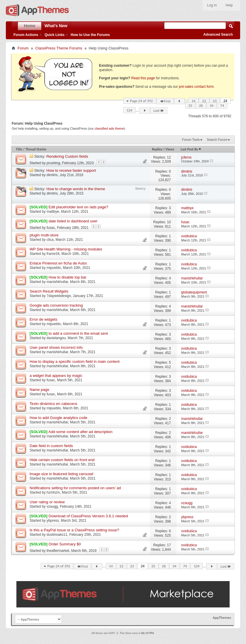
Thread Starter (36, 149)
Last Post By (191, 149)
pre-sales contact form (196, 87)
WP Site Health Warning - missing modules (66, 249)
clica (50, 240)
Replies (157, 149)
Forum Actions (26, 35)
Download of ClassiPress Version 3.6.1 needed (88, 516)
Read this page (143, 78)
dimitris (52, 175)
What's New (56, 26)
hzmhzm (53, 492)
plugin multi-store (44, 235)
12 (169, 157)
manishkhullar (57, 282)
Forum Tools (191, 140)
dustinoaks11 (57, 535)
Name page (39, 390)
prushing (53, 163)
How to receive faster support (71, 170)
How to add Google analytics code (58, 418)
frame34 (53, 254)
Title (19, 149)
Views (170, 149)
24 (225, 101)
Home (30, 26)
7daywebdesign (59, 296)
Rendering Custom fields (67, 156)
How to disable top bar (68, 277)
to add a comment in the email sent (78, 333)
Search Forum (217, 140)
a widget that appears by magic (56, 376)
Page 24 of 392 (141, 101)
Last (159, 110)
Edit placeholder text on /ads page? (78, 207)
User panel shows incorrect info (56, 347)
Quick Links (54, 35)
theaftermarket (58, 551)
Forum (23, 48)
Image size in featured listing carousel (61, 474)
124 (129, 110)
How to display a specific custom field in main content (75, 362)
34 (212, 105)
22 (204, 101)
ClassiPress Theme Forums (59, 48)
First (165, 101)
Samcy (140, 188)
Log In (212, 5)
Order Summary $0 (65, 544)
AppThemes (222, 618)
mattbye (53, 212)
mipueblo (54, 268)
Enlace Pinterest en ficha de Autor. (59, 263)
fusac (51, 228)
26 (201, 105)
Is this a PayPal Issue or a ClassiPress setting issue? (74, 530)
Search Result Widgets (49, 291)
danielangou (56, 338)
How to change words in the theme (76, 189)
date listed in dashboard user (73, 221)
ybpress (53, 521)
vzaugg (52, 506)
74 (222, 105)
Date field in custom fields (51, 446)
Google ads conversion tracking (56, 305)
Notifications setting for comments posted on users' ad (75, 488)
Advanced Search (218, 35)
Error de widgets (43, 319)
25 (190, 105)
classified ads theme (109, 128)
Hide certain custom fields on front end (62, 460)
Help (229, 5)
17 (169, 545)
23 (215, 101)
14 (193, 101)
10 (169, 222)
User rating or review (47, 502)
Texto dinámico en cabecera (53, 404)
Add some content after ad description (80, 432)
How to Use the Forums (90, 35)
